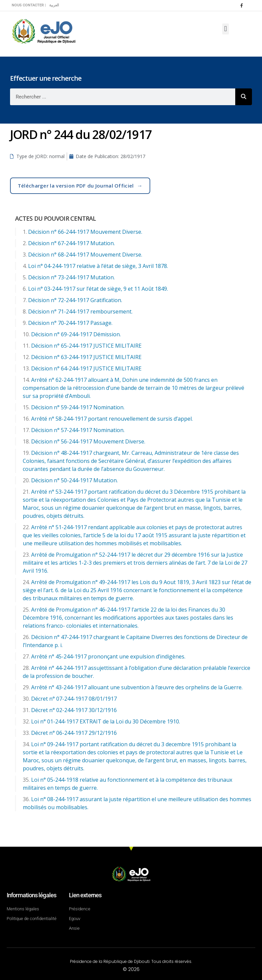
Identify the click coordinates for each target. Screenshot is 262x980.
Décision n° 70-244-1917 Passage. (70, 323)
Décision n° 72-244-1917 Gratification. (75, 300)
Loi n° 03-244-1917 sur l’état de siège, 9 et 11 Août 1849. (98, 289)
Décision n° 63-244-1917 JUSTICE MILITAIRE (86, 357)
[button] (225, 29)
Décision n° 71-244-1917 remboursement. (80, 311)
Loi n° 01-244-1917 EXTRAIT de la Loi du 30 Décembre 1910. (106, 721)
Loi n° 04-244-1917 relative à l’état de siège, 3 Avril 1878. (98, 266)
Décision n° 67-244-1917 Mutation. (71, 243)
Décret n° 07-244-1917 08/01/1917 (74, 699)
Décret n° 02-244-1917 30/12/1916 (74, 710)
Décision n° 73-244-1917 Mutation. (71, 277)
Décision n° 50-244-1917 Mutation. (74, 480)
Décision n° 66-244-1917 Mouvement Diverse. (85, 232)
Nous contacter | (29, 5)
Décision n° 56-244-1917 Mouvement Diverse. (88, 441)
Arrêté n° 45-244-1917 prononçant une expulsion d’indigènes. (108, 656)
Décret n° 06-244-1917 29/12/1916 (74, 733)
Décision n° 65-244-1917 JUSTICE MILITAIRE (86, 346)
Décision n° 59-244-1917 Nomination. (78, 407)
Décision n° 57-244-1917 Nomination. (78, 430)
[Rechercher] (244, 97)
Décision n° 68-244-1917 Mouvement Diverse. (85, 255)
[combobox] (123, 97)
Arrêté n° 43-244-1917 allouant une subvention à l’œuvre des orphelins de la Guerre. (137, 687)
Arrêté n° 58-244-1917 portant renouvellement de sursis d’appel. (112, 419)
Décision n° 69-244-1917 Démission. (76, 334)
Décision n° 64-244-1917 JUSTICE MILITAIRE (86, 368)
